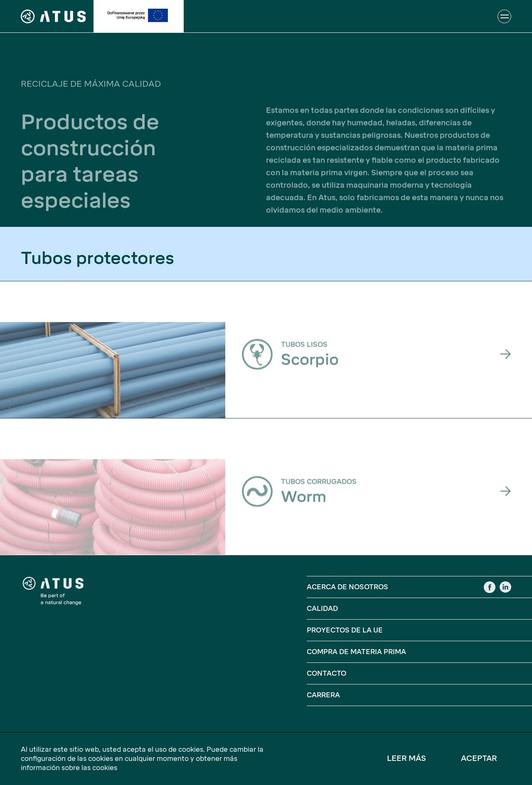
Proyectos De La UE (345, 630)
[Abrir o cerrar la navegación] (504, 16)
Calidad (322, 609)
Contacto (326, 673)
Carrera (323, 695)
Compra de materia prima (356, 652)
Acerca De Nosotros (347, 587)
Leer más (406, 758)
